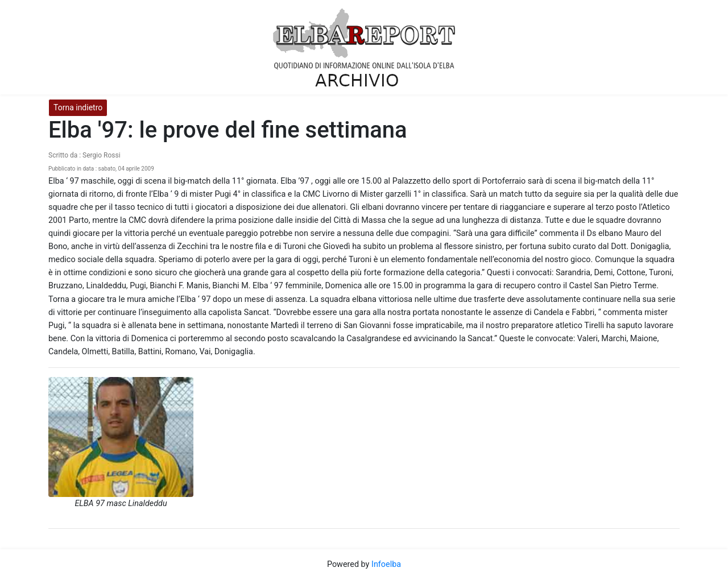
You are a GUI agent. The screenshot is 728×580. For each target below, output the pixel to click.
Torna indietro (78, 107)
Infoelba (386, 564)
